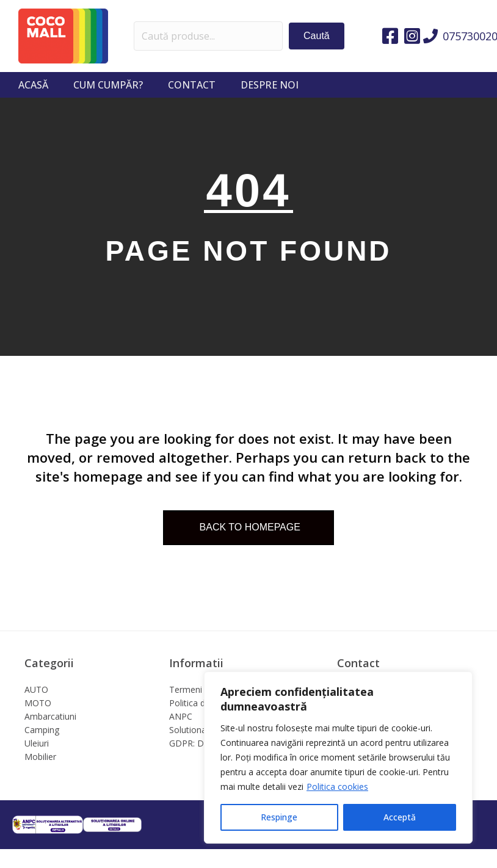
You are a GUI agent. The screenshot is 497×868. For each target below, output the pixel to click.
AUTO (36, 689)
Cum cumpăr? (108, 85)
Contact (192, 85)
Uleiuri (37, 743)
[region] (338, 758)
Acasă (33, 85)
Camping (42, 730)
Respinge (279, 817)
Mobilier (40, 757)
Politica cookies (337, 787)
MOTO (38, 703)
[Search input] (209, 36)
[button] (317, 36)
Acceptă (400, 817)
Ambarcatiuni (50, 716)
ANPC (181, 716)
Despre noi (270, 85)
